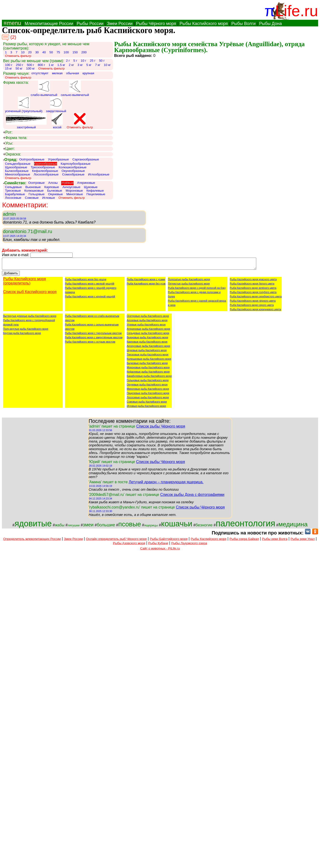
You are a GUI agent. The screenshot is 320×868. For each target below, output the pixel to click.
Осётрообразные (32, 159)
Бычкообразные (17, 171)
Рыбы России (90, 24)
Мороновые (74, 191)
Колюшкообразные (73, 167)
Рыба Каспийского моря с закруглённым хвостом (94, 339)
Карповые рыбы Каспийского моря (147, 344)
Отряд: (10, 160)
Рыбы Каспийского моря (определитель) (25, 283)
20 (30, 52)
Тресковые (13, 191)
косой (57, 121)
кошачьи (177, 526)
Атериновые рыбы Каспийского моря (148, 331)
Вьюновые (33, 187)
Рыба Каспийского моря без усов (146, 286)
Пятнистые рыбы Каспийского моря (189, 286)
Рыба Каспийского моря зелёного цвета (253, 290)
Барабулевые (15, 194)
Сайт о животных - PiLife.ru (160, 551)
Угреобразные (59, 159)
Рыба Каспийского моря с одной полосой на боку (197, 290)
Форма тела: (15, 138)
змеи (88, 527)
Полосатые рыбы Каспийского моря (189, 281)
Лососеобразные (46, 174)
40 (44, 52)
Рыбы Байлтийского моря (169, 541)
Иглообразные (99, 174)
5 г (75, 61)
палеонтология (246, 526)
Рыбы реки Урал (303, 541)
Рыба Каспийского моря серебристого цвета (256, 299)
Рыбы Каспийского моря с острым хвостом (90, 344)
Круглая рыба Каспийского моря (22, 335)
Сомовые (32, 198)
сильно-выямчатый (75, 89)
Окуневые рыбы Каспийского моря (147, 387)
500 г (31, 65)
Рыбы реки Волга (275, 541)
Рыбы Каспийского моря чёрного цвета (253, 303)
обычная (73, 73)
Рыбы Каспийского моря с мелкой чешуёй (90, 286)
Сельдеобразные (18, 164)
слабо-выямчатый (44, 89)
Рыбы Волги (243, 24)
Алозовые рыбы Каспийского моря (147, 322)
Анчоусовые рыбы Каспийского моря (148, 348)
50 (51, 52)
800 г (41, 65)
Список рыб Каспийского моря (30, 294)
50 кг (19, 68)
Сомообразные (73, 174)
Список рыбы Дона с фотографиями (192, 497)
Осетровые (37, 183)
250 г (20, 65)
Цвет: (9, 149)
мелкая (57, 73)
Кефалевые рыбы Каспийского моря (148, 374)
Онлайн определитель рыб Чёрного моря (116, 541)
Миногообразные (18, 174)
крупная (88, 73)
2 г (68, 61)
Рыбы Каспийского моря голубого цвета (253, 294)
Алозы (53, 183)
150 (75, 52)
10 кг (107, 65)
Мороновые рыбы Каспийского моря (148, 369)
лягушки (74, 527)
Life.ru (297, 11)
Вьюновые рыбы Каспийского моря (148, 339)
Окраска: (12, 154)
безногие (204, 527)
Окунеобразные (73, 171)
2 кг (71, 65)
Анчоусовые (71, 187)
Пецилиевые (96, 194)
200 (84, 52)
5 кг (89, 65)
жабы (60, 527)
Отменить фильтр (18, 56)
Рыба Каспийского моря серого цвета (252, 307)
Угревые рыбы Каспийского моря (146, 327)
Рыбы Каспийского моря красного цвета (253, 281)
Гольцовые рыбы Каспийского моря (148, 382)
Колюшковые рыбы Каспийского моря (149, 361)
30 (37, 52)
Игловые (49, 198)
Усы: (8, 143)
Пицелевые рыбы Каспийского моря (148, 395)
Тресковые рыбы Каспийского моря (148, 357)
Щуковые (91, 187)
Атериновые (86, 183)
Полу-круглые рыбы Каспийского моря (26, 331)
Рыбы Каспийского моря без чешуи (86, 281)
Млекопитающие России (49, 24)
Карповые (52, 187)
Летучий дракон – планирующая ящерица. (166, 484)
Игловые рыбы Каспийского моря (146, 408)
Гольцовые (37, 194)
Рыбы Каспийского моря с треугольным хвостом (93, 335)
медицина (293, 526)
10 (23, 52)
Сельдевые (13, 187)
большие (106, 527)
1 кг (51, 65)
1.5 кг (61, 65)
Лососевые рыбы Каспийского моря (148, 399)
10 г (83, 61)
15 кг (8, 68)
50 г (102, 61)
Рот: (8, 132)
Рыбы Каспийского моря (204, 24)
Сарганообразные (86, 159)
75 (58, 52)
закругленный (56, 105)
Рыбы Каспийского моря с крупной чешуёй (90, 299)
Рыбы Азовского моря (129, 545)
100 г (9, 65)
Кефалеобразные (45, 171)
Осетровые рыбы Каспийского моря (148, 318)
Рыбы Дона (271, 24)
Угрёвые (67, 183)
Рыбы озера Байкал (244, 541)
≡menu (12, 23)
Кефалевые (95, 191)
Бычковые (55, 191)
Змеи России (120, 24)
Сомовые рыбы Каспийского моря (147, 404)
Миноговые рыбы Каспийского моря (148, 391)
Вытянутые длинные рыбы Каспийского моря (30, 318)
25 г (93, 61)
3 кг (80, 65)
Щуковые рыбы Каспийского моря (147, 352)
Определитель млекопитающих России (32, 541)
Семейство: (15, 183)
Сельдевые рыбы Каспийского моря (148, 335)
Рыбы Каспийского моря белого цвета (252, 286)
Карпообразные (46, 164)
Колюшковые (34, 191)
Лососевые (13, 198)
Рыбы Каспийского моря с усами (146, 281)
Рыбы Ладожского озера (189, 545)
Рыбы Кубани (158, 545)
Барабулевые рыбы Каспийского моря (149, 378)
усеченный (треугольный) (24, 105)
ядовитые (33, 526)
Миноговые (75, 194)
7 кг (98, 65)
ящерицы (151, 527)
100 (66, 52)
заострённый (26, 121)
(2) (9, 38)
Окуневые (55, 194)
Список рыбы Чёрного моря (161, 428)
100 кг (30, 68)
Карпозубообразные (76, 164)
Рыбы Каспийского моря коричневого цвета (255, 311)
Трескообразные (43, 167)
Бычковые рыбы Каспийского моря (147, 365)
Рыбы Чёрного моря (156, 24)
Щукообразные (16, 167)
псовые (130, 526)
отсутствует (40, 73)
